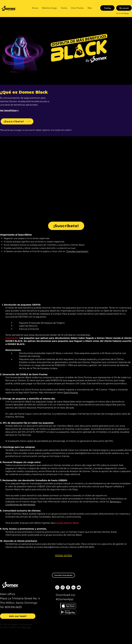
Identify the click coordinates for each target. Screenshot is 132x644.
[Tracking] (107, 8)
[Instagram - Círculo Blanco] (63, 587)
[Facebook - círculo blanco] (68, 587)
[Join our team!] (18, 616)
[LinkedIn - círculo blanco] (73, 587)
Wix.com (26, 627)
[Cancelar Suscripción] (63, 575)
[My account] (124, 8)
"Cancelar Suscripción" (77, 251)
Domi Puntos (71, 393)
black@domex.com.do (87, 453)
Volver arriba (63, 555)
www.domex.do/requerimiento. (22, 499)
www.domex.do (85, 390)
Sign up (126, 13)
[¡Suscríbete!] (17, 121)
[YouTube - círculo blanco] (79, 587)
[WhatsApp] (57, 587)
